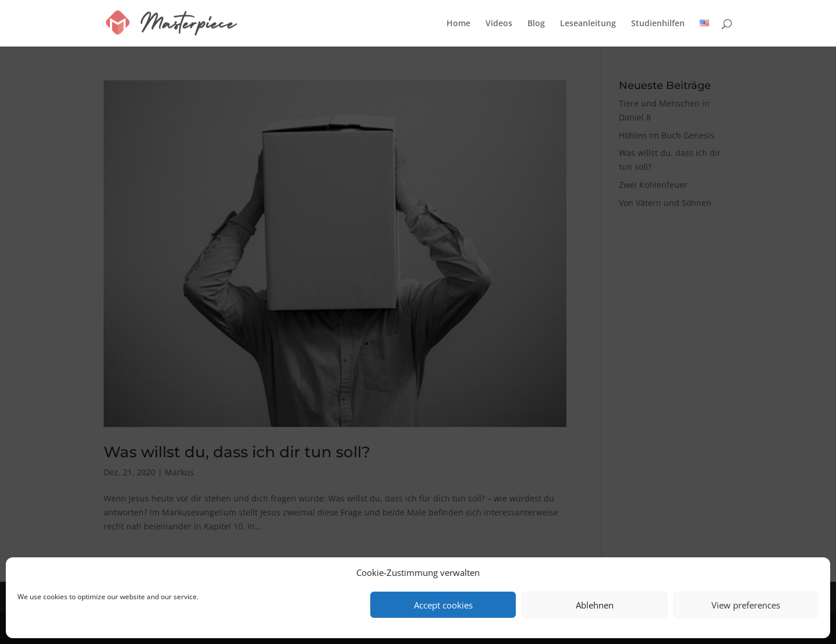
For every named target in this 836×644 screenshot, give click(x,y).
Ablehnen (595, 605)
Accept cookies (443, 605)
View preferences (746, 605)
